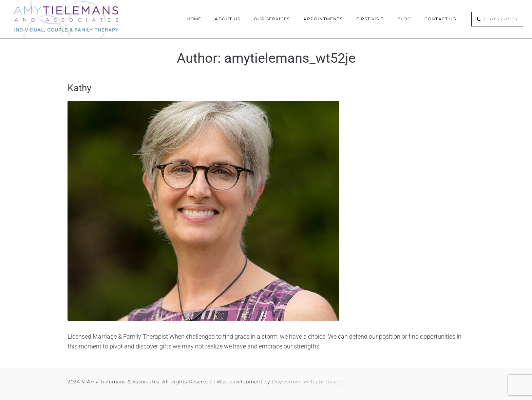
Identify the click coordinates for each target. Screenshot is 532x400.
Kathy (79, 88)
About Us (227, 19)
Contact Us (440, 19)
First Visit (370, 19)
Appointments (323, 19)
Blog (404, 19)
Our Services (272, 19)
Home (194, 19)
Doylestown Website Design (308, 382)
